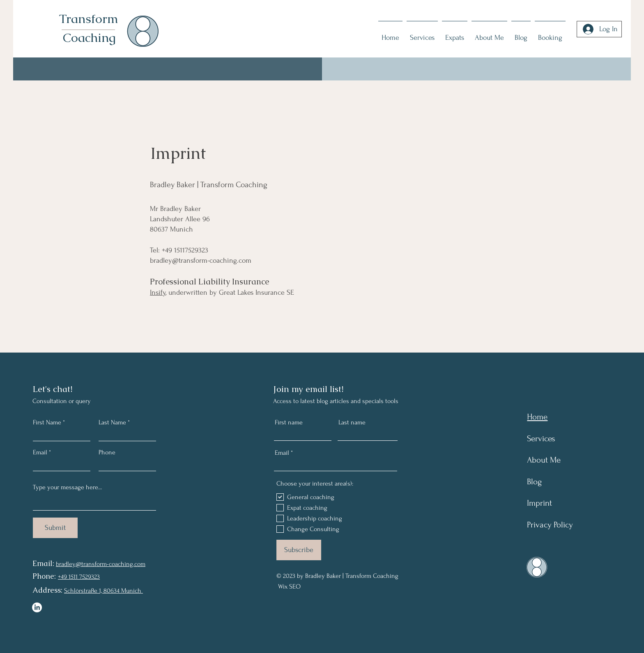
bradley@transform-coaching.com (201, 260)
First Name (47, 422)
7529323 (89, 577)
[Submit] (55, 528)
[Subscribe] (299, 550)
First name (289, 422)
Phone (107, 452)
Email (40, 452)
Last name (352, 422)
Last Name (112, 422)
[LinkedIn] (37, 607)
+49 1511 (68, 577)
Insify (158, 292)
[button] (550, 34)
